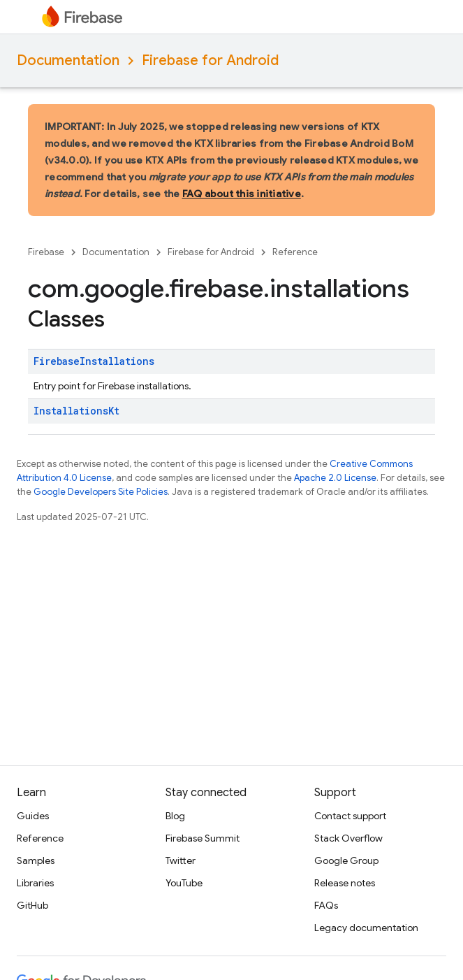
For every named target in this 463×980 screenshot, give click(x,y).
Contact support (350, 816)
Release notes (345, 883)
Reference (295, 252)
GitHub (32, 905)
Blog (175, 816)
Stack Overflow (348, 838)
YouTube (184, 883)
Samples (36, 860)
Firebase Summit (203, 838)
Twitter (181, 860)
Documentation (68, 60)
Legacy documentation (366, 928)
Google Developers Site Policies (101, 492)
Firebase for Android (210, 60)
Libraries (35, 883)
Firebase (46, 252)
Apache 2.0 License (335, 478)
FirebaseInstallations (94, 361)
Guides (33, 816)
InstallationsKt (76, 411)
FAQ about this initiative (242, 194)
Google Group (346, 860)
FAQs (326, 905)
